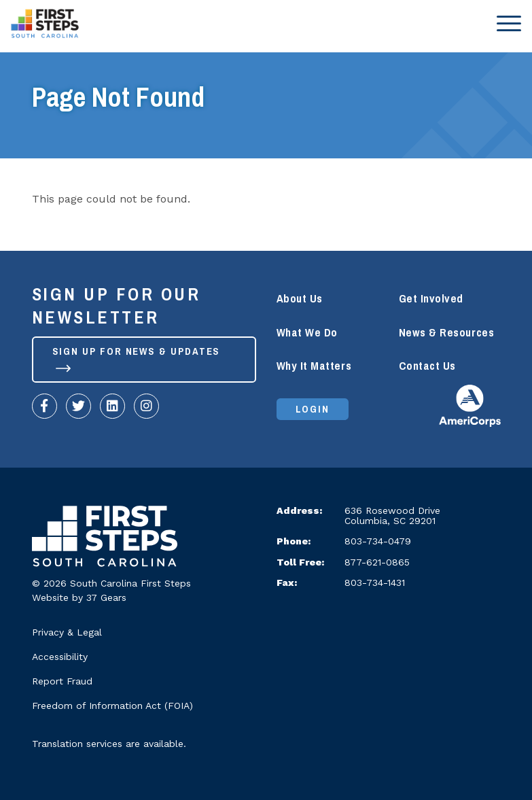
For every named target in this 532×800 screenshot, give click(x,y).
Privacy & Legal (67, 632)
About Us (300, 299)
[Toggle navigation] (505, 23)
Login (313, 409)
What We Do (307, 333)
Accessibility (60, 657)
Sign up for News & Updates (137, 357)
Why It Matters (314, 366)
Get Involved (431, 299)
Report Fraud (62, 681)
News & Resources (447, 333)
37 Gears (106, 597)
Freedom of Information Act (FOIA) (112, 706)
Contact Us (427, 366)
